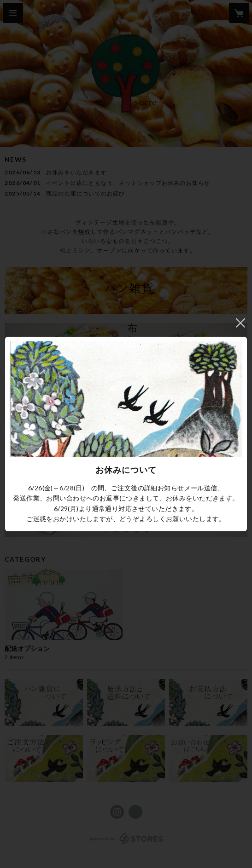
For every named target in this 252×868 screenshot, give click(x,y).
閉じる (240, 323)
